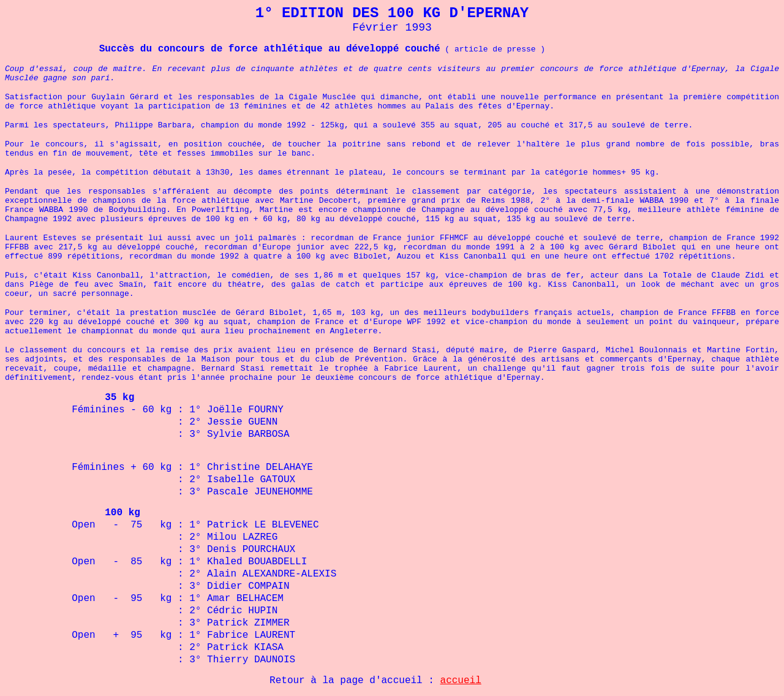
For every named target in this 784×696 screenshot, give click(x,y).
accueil (461, 681)
